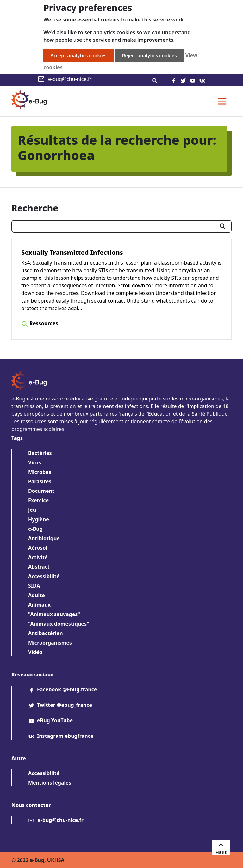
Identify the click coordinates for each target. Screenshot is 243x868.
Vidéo (35, 652)
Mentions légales (50, 783)
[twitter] (183, 80)
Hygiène (39, 519)
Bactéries (40, 453)
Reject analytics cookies (150, 55)
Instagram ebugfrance (61, 736)
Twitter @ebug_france (60, 705)
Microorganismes (50, 643)
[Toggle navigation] (222, 101)
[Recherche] (155, 80)
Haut (221, 848)
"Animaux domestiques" (59, 624)
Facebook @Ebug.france (63, 689)
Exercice (38, 500)
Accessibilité (44, 576)
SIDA (34, 586)
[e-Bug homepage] (29, 101)
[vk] (202, 80)
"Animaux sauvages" (54, 614)
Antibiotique (44, 538)
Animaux (39, 605)
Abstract (39, 567)
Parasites (40, 481)
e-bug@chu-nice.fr (65, 79)
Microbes (40, 472)
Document (41, 491)
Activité (38, 557)
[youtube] (193, 80)
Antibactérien (46, 633)
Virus (35, 462)
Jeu (32, 510)
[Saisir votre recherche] (114, 226)
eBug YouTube (50, 720)
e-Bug (35, 529)
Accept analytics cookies (78, 55)
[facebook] (174, 80)
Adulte (37, 595)
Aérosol (38, 548)
